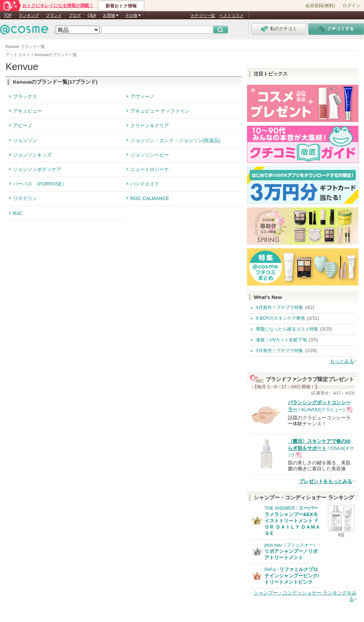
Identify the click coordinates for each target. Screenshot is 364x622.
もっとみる (342, 361)
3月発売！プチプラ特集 (279, 351)
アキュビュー (27, 111)
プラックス (25, 96)
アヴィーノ (142, 96)
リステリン (25, 198)
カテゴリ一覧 (203, 16)
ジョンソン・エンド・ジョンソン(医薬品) (175, 140)
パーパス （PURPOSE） (40, 184)
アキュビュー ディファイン (160, 111)
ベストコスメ (231, 16)
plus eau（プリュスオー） (291, 545)
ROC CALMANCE (150, 198)
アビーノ (23, 125)
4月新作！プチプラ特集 (279, 307)
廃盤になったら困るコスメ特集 (287, 329)
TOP (8, 15)
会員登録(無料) (320, 6)
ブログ (75, 15)
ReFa (270, 570)
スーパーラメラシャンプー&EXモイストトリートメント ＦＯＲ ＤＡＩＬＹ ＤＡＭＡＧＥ (292, 521)
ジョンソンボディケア (37, 169)
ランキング (29, 15)
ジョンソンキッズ (32, 155)
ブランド (54, 15)
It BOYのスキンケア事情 (280, 318)
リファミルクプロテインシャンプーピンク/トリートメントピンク (292, 576)
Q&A (92, 15)
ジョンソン (25, 140)
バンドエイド (145, 184)
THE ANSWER (280, 508)
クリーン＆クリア (150, 125)
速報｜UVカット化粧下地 (281, 340)
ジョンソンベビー (150, 155)
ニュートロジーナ (150, 169)
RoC (18, 213)
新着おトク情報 (121, 6)
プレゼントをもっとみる (326, 481)
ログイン (351, 6)
